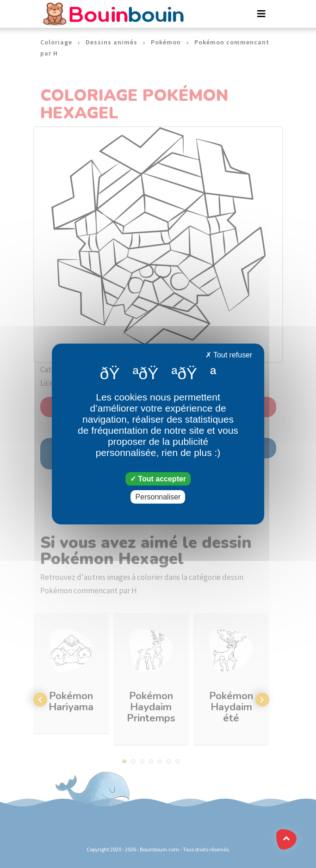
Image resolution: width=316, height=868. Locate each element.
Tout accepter (158, 479)
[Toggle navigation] (261, 14)
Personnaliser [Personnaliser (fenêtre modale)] (158, 497)
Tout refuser (229, 355)
